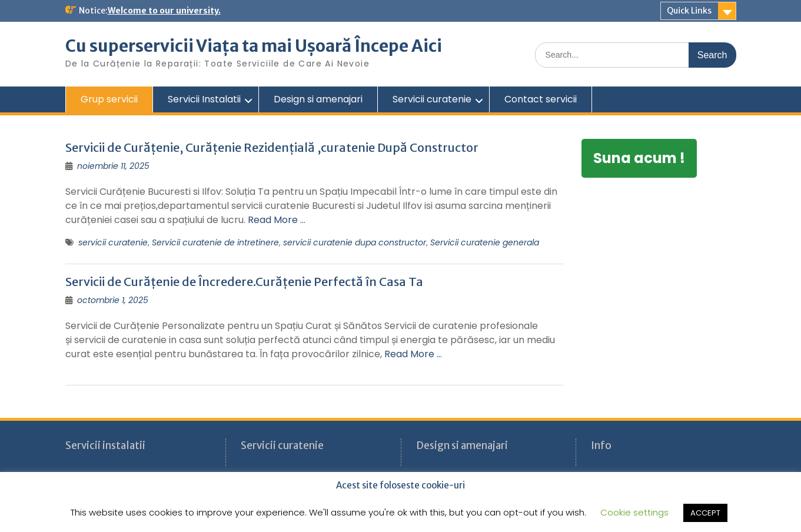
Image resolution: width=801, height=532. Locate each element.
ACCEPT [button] (705, 513)
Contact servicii (541, 99)
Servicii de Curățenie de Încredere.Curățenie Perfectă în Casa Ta (244, 282)
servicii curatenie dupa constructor (355, 242)
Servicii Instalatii (204, 99)
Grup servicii (109, 99)
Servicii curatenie (432, 99)
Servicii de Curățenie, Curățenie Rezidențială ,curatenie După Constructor (272, 147)
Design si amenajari (318, 99)
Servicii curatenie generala (485, 242)
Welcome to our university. (164, 11)
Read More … (277, 220)
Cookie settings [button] (634, 512)
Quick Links (689, 11)
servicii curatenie (113, 242)
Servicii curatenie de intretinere (215, 242)
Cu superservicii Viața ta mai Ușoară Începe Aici (254, 46)
